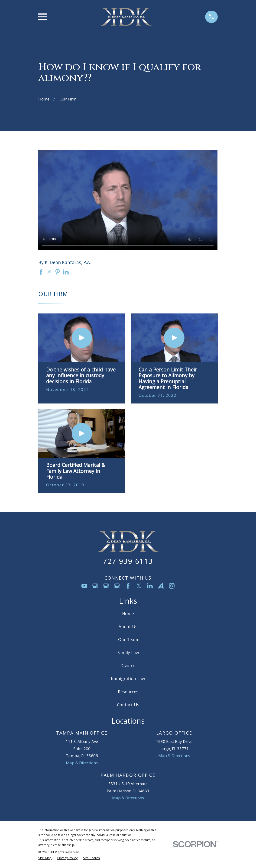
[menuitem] (45, 858)
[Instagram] (172, 586)
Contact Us (128, 705)
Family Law (128, 652)
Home (128, 613)
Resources (128, 692)
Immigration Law (128, 678)
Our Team (128, 639)
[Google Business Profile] (95, 586)
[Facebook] (128, 586)
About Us (128, 626)
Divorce (128, 665)
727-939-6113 (128, 561)
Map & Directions (82, 763)
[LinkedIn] (150, 586)
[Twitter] (139, 586)
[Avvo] (161, 586)
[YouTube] (84, 586)
